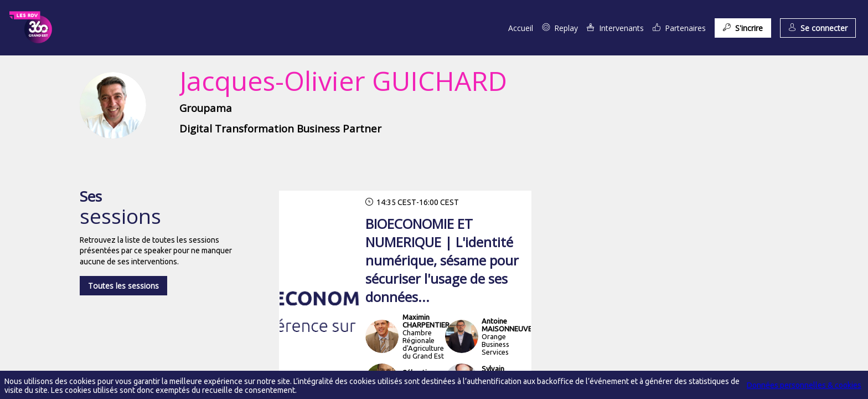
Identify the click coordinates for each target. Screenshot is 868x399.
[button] (743, 28)
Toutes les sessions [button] (123, 286)
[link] (521, 28)
